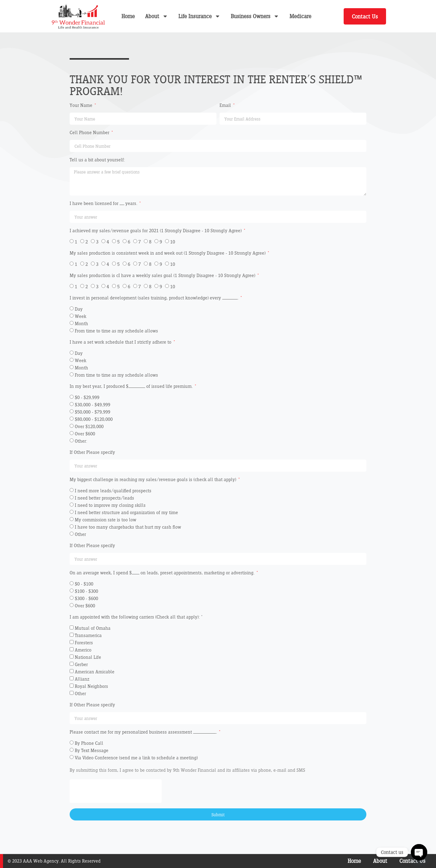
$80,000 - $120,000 (94, 419)
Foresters (84, 643)
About (157, 16)
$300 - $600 (86, 598)
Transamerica (88, 635)
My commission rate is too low (106, 520)
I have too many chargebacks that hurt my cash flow (128, 527)
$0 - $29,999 (87, 397)
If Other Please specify (92, 452)
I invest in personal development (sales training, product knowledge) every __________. (155, 298)
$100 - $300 (86, 591)
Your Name (82, 106)
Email (226, 106)
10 (173, 242)
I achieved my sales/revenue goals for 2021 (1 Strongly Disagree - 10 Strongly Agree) (156, 231)
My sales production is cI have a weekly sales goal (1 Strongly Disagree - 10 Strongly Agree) (163, 276)
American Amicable (95, 672)
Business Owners (255, 16)
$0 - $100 (84, 584)
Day (79, 309)
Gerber (81, 664)
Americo (83, 650)
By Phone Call (89, 743)
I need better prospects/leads (104, 498)
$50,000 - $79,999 (92, 412)
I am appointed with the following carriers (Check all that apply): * (136, 617)
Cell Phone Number (90, 133)
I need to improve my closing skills (110, 505)
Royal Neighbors (91, 686)
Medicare (300, 16)
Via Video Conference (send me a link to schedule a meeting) (136, 758)
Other (80, 534)
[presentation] (116, 791)
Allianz (82, 679)
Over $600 (85, 434)
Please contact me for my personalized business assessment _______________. (144, 732)
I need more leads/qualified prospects (113, 491)
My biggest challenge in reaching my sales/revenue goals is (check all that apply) (154, 480)
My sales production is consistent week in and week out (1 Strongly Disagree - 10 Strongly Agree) (168, 253)
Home (128, 16)
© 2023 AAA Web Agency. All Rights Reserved (54, 861)
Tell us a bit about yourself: (97, 160)
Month (81, 323)
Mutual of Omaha (93, 628)
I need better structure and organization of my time (126, 512)
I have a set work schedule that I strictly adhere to (121, 342)
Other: (81, 441)
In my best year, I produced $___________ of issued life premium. (132, 386)
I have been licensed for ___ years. (104, 204)
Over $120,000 (89, 426)
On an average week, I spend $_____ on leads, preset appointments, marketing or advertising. (163, 573)
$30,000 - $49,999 (92, 405)
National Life (88, 657)
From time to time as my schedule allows (116, 331)
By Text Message (92, 750)
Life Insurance (199, 16)
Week (81, 316)
